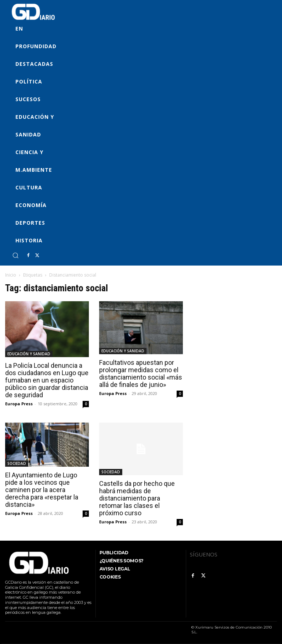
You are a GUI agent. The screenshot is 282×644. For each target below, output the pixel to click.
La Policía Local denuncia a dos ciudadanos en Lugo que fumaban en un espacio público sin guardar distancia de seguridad (47, 380)
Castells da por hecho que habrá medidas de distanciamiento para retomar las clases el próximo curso (137, 498)
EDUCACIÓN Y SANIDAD (29, 354)
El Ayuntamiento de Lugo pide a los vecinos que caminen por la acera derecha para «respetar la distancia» (42, 490)
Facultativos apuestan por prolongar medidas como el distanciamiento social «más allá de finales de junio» (141, 373)
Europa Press (19, 404)
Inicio (11, 275)
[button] (15, 255)
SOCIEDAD (17, 463)
